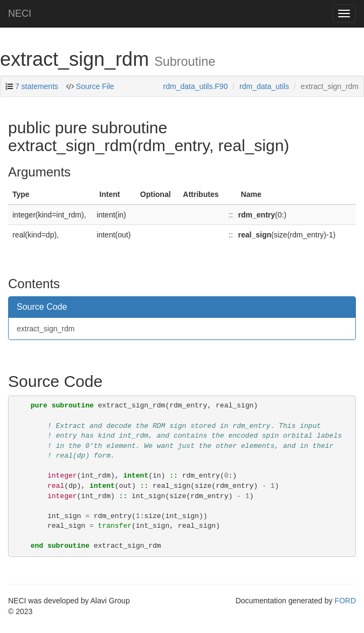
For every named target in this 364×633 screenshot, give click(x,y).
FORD (345, 601)
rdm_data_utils (264, 86)
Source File (95, 86)
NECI (20, 13)
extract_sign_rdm (46, 329)
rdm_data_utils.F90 (196, 86)
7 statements (37, 86)
